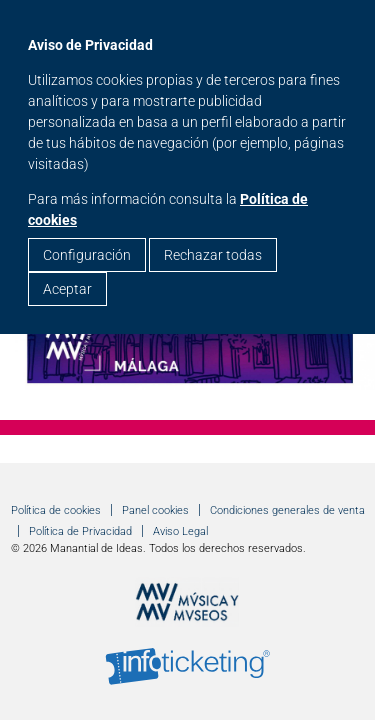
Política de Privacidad (80, 531)
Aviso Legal (180, 531)
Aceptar (67, 289)
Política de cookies (56, 510)
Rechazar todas (213, 255)
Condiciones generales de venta (287, 510)
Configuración (87, 255)
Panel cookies (155, 510)
